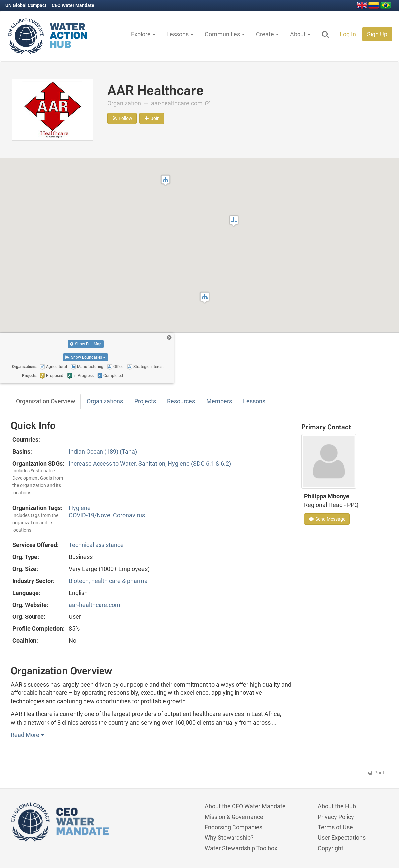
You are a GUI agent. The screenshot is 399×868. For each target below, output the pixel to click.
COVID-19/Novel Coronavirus (107, 515)
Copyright (331, 848)
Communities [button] (225, 34)
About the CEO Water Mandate (245, 806)
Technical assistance (96, 545)
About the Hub (337, 806)
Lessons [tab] (254, 401)
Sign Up (377, 34)
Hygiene (80, 508)
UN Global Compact (26, 5)
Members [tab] (219, 401)
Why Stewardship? (229, 838)
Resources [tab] (181, 401)
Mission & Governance (234, 817)
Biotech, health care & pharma (108, 581)
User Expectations (342, 838)
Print (376, 773)
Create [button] (267, 34)
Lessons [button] (180, 34)
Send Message (327, 519)
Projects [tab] (145, 401)
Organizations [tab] (105, 401)
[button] (205, 297)
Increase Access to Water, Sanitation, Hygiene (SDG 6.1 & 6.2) (150, 463)
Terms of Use (335, 827)
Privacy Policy (336, 817)
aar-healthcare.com (181, 103)
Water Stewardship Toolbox (241, 848)
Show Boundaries (86, 357)
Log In (348, 34)
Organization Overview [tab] (46, 401)
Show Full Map (86, 344)
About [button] (300, 34)
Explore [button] (143, 34)
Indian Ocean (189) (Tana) (103, 451)
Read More (27, 735)
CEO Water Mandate (73, 5)
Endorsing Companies (233, 827)
